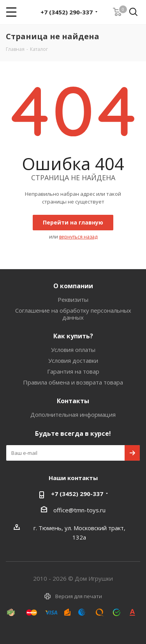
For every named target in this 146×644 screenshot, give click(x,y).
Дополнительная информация (73, 414)
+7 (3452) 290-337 (67, 12)
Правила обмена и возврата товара (73, 382)
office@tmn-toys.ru (79, 510)
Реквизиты (73, 299)
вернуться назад (78, 237)
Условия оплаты (73, 350)
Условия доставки (73, 360)
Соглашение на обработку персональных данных (73, 314)
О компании (73, 286)
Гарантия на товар (73, 371)
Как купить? (73, 336)
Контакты (73, 401)
